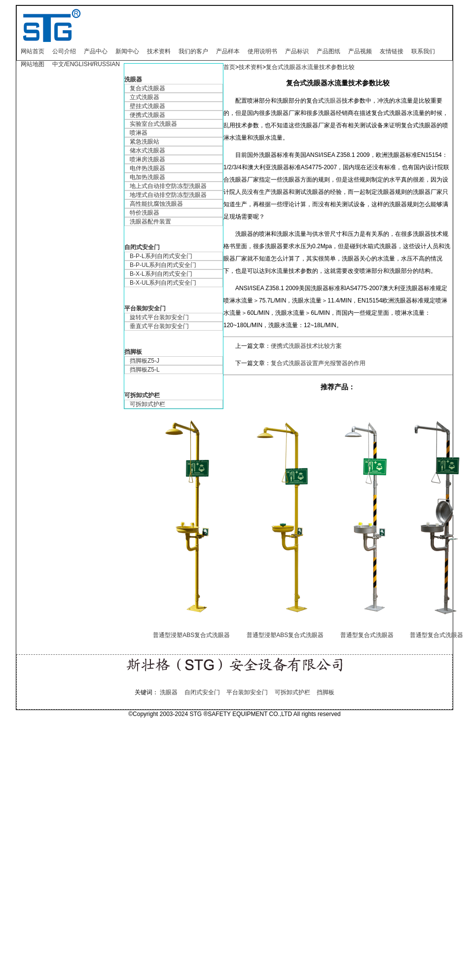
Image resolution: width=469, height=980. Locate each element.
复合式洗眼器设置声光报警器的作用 (318, 363)
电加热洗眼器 (147, 177)
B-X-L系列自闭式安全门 (161, 274)
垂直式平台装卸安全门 (159, 326)
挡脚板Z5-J (144, 361)
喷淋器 (139, 133)
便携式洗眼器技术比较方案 (306, 346)
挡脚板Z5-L (145, 370)
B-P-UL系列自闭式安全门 (163, 265)
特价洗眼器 (144, 213)
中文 (58, 64)
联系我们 (423, 51)
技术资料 (159, 51)
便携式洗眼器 (147, 115)
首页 (229, 67)
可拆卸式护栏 (142, 395)
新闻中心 (127, 51)
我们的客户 (193, 51)
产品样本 (228, 51)
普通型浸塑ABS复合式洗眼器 (191, 635)
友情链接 (392, 51)
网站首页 (33, 51)
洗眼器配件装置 (150, 222)
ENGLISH (79, 64)
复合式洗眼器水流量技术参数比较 (310, 67)
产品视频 (360, 51)
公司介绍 (64, 51)
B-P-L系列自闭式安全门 (161, 256)
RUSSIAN (107, 64)
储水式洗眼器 (147, 151)
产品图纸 (328, 51)
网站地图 (33, 64)
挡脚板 (133, 352)
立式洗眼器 (144, 97)
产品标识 (297, 51)
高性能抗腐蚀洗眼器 (156, 204)
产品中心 (96, 51)
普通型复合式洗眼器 (367, 635)
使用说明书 (262, 51)
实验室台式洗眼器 (153, 124)
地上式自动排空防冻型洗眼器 (168, 186)
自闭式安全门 (142, 247)
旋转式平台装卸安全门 (159, 317)
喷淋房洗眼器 (147, 159)
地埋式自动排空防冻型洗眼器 (168, 195)
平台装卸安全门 (145, 308)
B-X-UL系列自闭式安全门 (163, 283)
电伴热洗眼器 (147, 168)
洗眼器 (133, 79)
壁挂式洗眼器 (147, 106)
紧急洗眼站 (144, 142)
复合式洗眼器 (147, 88)
